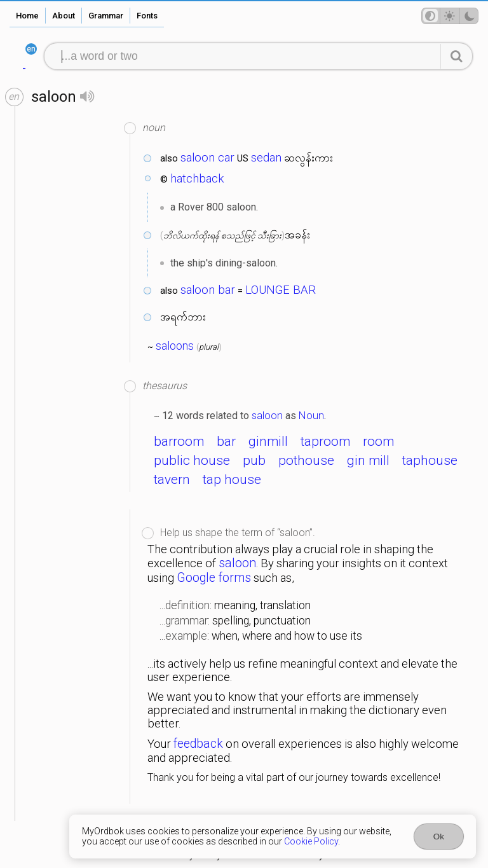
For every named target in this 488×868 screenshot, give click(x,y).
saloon (267, 415)
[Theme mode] (450, 16)
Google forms (214, 578)
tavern (172, 479)
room (378, 441)
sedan (266, 158)
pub (254, 460)
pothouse (306, 460)
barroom (179, 441)
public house (192, 460)
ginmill (268, 441)
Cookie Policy (311, 841)
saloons (175, 346)
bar (226, 441)
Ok (439, 837)
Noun (311, 415)
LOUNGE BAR (281, 290)
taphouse (430, 460)
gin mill (368, 460)
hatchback (197, 179)
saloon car (207, 158)
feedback (198, 744)
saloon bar (208, 290)
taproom (325, 441)
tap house (232, 479)
